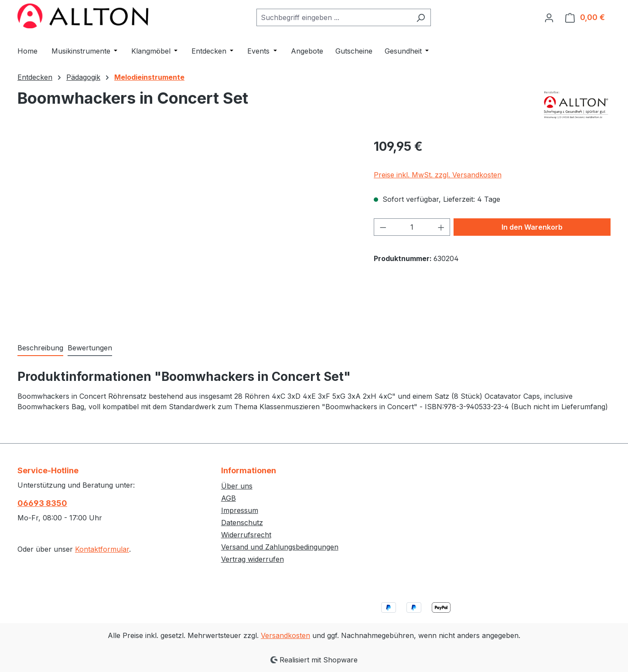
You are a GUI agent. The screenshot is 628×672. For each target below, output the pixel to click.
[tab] (40, 348)
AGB (229, 498)
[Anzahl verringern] (383, 227)
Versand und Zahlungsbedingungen (280, 547)
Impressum (240, 510)
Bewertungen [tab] (90, 348)
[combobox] (334, 17)
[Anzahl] (412, 227)
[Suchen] (421, 17)
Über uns (237, 486)
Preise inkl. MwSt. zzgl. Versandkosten (438, 175)
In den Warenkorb (532, 227)
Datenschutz (242, 523)
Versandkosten (285, 635)
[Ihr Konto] (549, 17)
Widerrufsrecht (246, 535)
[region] (187, 231)
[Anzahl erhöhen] (441, 227)
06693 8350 (42, 503)
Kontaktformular (102, 549)
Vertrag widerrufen (253, 559)
